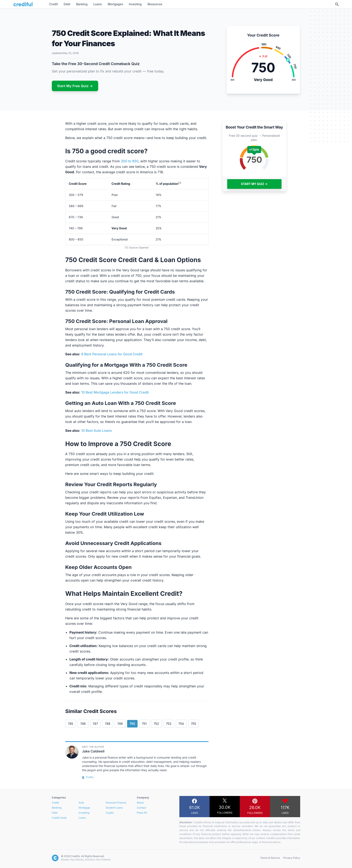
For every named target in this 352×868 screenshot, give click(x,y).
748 (108, 724)
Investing (84, 813)
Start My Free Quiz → (75, 86)
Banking (57, 808)
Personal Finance (116, 803)
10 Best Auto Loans (96, 431)
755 (194, 724)
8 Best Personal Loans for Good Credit (112, 354)
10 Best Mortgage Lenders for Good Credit (115, 392)
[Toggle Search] (337, 4)
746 (83, 724)
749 (120, 724)
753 (169, 724)
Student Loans (114, 808)
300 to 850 (130, 161)
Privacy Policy (292, 858)
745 (71, 724)
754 (181, 724)
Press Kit (142, 813)
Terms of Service (270, 858)
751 (144, 724)
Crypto (110, 813)
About (140, 803)
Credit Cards (59, 818)
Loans (82, 818)
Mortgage (84, 808)
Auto (81, 803)
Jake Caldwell (93, 751)
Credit (55, 803)
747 (95, 724)
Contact (141, 808)
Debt (55, 813)
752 (156, 724)
